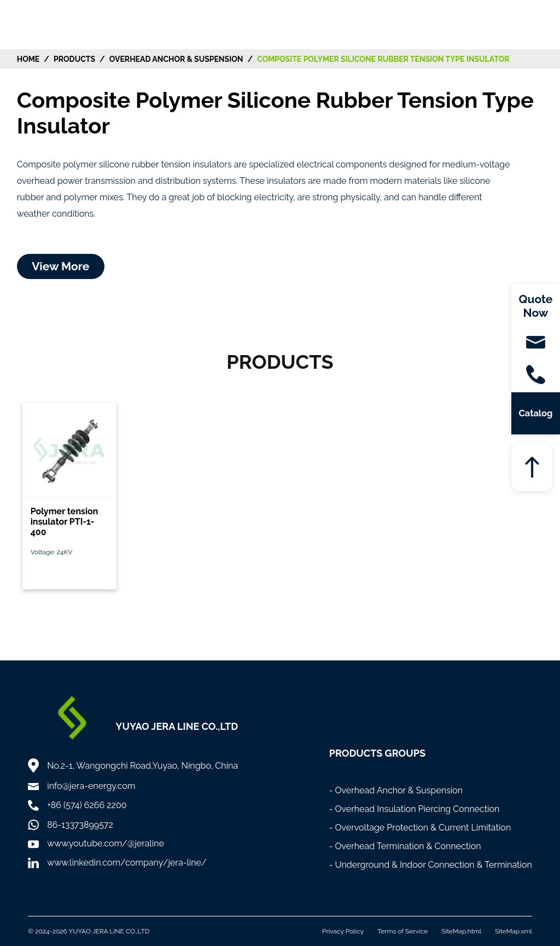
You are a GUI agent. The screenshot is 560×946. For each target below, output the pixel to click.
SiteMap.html (461, 931)
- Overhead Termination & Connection (405, 846)
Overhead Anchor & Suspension (176, 59)
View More (60, 266)
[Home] (51, 24)
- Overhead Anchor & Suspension (396, 790)
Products (74, 59)
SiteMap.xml (514, 931)
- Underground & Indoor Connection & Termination (431, 865)
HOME (28, 59)
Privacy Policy (343, 931)
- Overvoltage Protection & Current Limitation (420, 828)
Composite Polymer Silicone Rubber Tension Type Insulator (383, 59)
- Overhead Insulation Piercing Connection (415, 809)
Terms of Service (402, 931)
